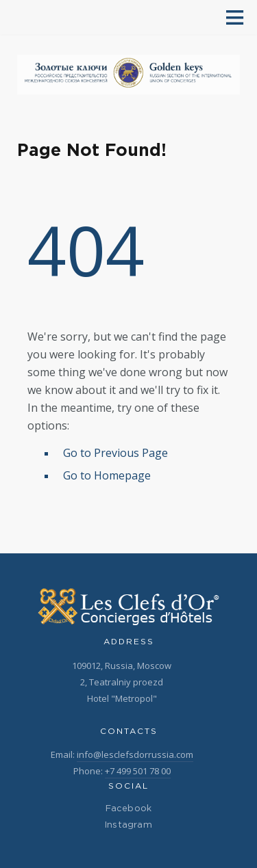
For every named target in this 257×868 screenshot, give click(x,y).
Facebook (129, 809)
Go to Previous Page (115, 453)
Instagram (128, 825)
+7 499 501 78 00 (138, 771)
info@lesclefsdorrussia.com (135, 754)
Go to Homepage (107, 475)
